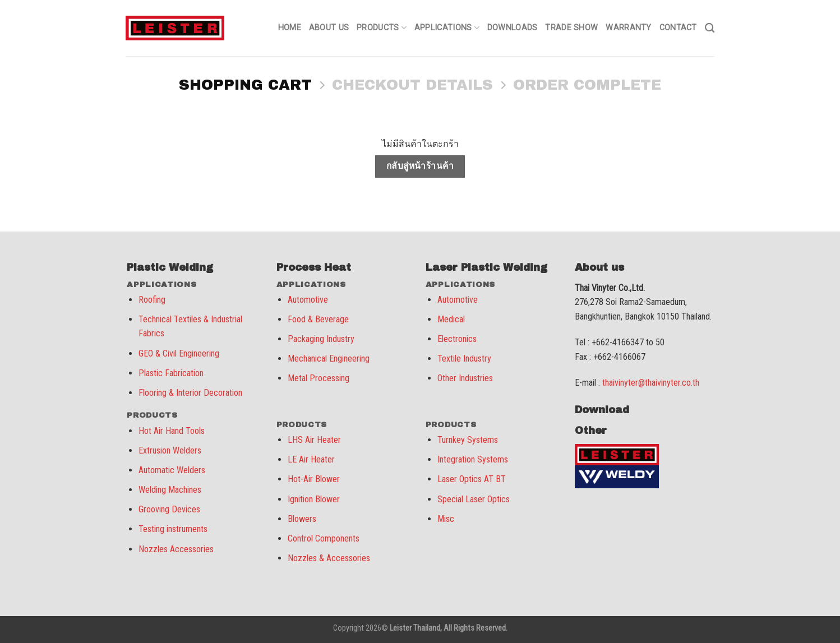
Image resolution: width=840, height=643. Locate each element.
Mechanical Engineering (329, 358)
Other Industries (465, 378)
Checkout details (412, 85)
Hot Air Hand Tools (172, 431)
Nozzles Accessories (176, 549)
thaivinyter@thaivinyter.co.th (651, 383)
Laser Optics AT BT (472, 479)
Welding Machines (170, 490)
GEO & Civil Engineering (179, 353)
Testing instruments (173, 529)
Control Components (324, 538)
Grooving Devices (169, 509)
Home (290, 28)
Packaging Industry (321, 339)
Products (382, 28)
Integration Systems (473, 459)
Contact (678, 28)
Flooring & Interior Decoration (190, 393)
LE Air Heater (311, 459)
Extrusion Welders (170, 450)
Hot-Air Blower (314, 479)
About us (329, 28)
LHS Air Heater (314, 440)
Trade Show (571, 28)
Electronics (457, 339)
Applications (447, 28)
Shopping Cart (245, 85)
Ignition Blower (314, 499)
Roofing (152, 300)
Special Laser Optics (474, 499)
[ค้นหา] (710, 28)
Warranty (628, 28)
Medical (451, 319)
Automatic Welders (172, 470)
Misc (446, 519)
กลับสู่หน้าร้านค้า (420, 166)
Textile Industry (464, 358)
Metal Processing (319, 378)
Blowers (302, 519)
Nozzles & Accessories (329, 558)
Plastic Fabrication (171, 373)
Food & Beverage (318, 319)
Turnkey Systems (468, 440)
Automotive (308, 300)
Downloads (513, 28)
